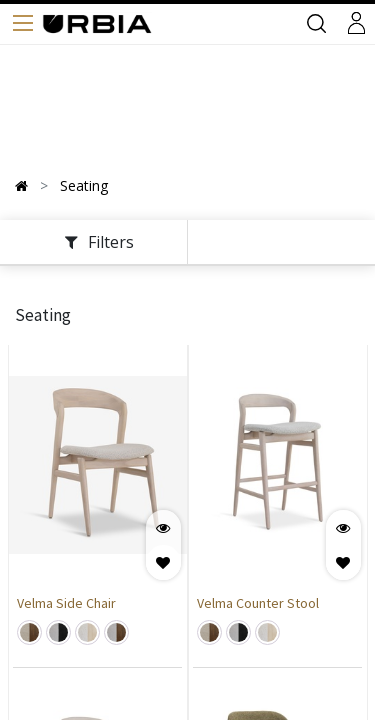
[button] (163, 562)
